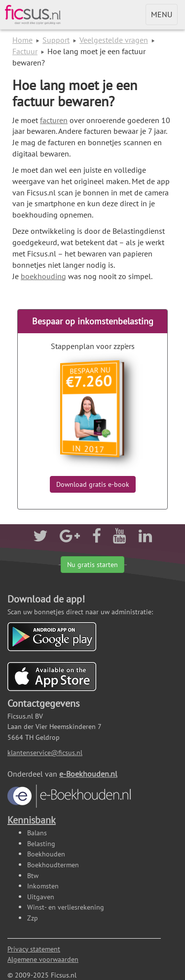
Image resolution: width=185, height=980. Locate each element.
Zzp (33, 918)
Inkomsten (43, 886)
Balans (37, 833)
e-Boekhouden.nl (69, 788)
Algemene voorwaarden (43, 959)
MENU (164, 17)
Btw (33, 875)
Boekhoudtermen (53, 865)
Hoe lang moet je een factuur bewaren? (75, 93)
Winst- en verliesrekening (66, 907)
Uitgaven (41, 897)
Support (56, 40)
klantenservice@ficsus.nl (45, 752)
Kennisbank (32, 820)
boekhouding (43, 276)
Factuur (25, 51)
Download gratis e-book (93, 484)
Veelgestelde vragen (114, 40)
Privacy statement (34, 949)
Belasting (41, 843)
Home (22, 40)
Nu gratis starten (92, 565)
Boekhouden (46, 854)
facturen (54, 120)
